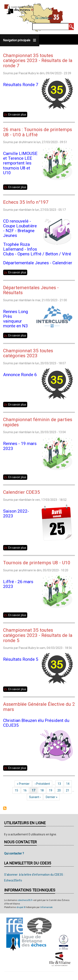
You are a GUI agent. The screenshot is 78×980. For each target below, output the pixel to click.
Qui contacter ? (14, 853)
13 (60, 784)
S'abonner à (5, 808)
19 (52, 790)
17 (35, 790)
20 (60, 790)
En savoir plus (18, 115)
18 (43, 790)
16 (26, 790)
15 (18, 790)
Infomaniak (46, 907)
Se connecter (44, 18)
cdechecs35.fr (25, 900)
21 (69, 790)
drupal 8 (21, 907)
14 (69, 784)
